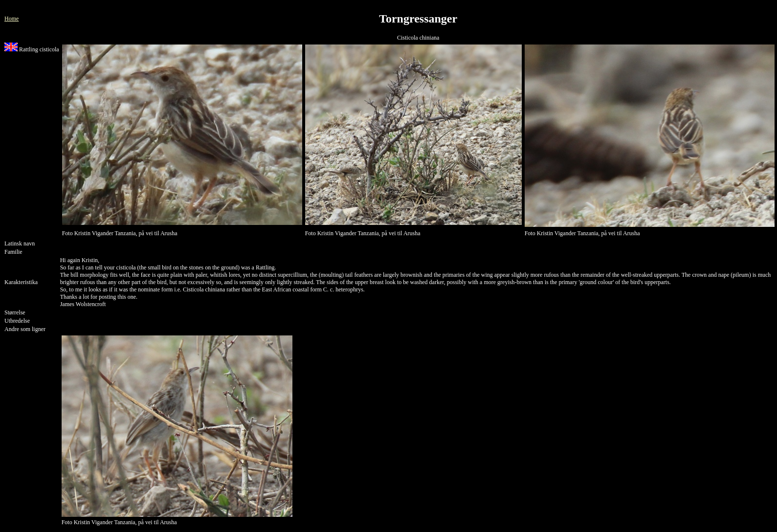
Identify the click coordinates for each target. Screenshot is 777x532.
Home (11, 19)
